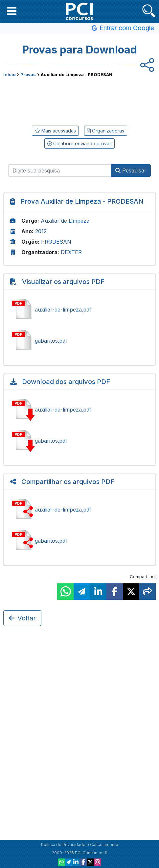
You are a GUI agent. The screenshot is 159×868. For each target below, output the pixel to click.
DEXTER (71, 252)
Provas (28, 74)
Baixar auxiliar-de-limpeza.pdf (79, 410)
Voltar (22, 618)
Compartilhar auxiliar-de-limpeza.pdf (79, 510)
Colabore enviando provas (79, 143)
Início (9, 74)
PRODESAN (56, 242)
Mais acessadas (55, 131)
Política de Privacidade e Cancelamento (80, 845)
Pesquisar (131, 171)
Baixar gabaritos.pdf (79, 441)
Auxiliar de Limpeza (65, 221)
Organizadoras (106, 131)
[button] (12, 11)
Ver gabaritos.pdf (79, 341)
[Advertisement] (79, 100)
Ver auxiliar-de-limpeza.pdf (79, 310)
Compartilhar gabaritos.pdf (79, 541)
